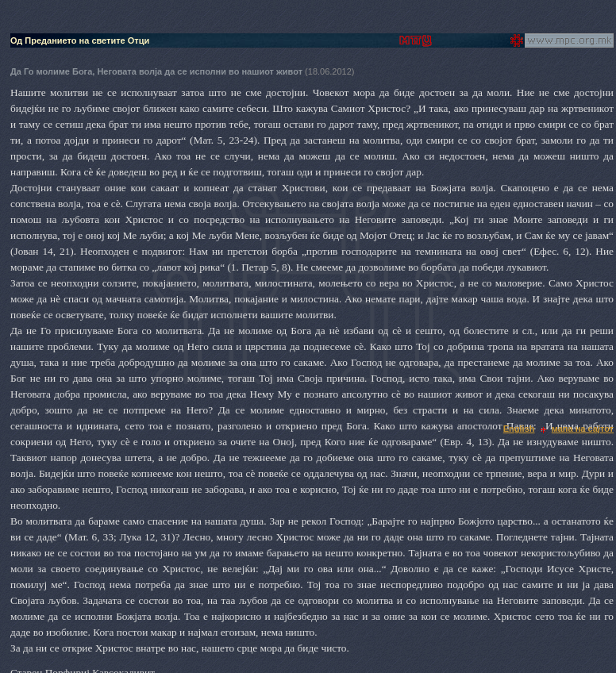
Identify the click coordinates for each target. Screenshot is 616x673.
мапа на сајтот (583, 429)
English (519, 429)
